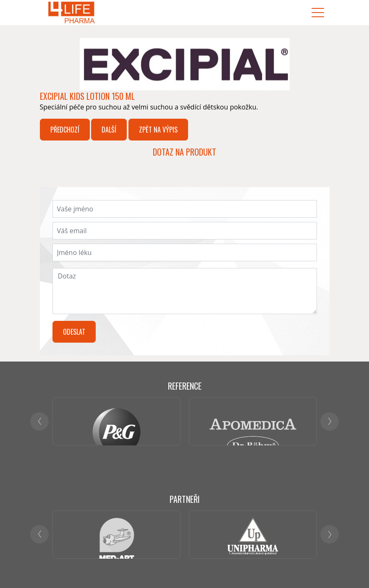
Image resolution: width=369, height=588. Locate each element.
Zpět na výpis (158, 130)
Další (109, 130)
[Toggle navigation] (318, 13)
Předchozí (65, 130)
